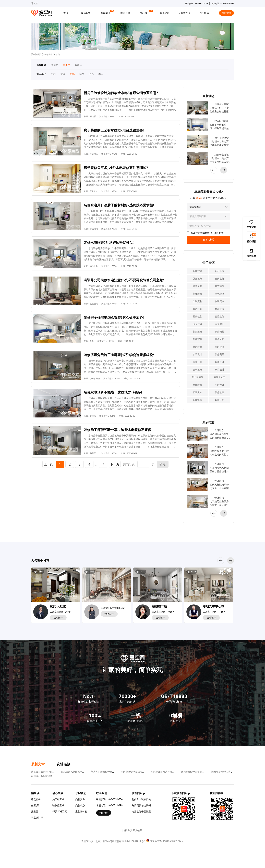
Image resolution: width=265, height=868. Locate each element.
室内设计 (220, 385)
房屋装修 (220, 316)
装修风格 (220, 339)
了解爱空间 (184, 13)
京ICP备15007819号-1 (134, 841)
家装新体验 (81, 812)
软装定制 (220, 301)
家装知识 (220, 324)
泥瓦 (91, 74)
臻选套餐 (86, 13)
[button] (224, 170)
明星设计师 (37, 818)
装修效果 (197, 271)
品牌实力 (80, 799)
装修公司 (220, 400)
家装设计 (220, 370)
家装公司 (197, 362)
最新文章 (38, 764)
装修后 (78, 65)
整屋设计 (36, 805)
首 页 (66, 13)
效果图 (35, 812)
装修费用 (220, 354)
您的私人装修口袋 (141, 799)
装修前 (55, 65)
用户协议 (219, 233)
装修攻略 (165, 13)
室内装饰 (220, 279)
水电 (72, 74)
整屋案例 (106, 12)
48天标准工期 (60, 812)
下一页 (115, 464)
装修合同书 (220, 377)
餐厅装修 (197, 294)
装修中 (66, 65)
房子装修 (197, 370)
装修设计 (220, 362)
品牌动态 (80, 805)
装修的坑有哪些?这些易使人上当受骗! (230, 772)
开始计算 (209, 240)
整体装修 (197, 385)
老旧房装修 (197, 377)
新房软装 (197, 316)
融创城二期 (159, 606)
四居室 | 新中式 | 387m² (113, 608)
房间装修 (197, 324)
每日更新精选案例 (141, 805)
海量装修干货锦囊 (141, 812)
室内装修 (220, 347)
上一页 (48, 464)
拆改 (63, 74)
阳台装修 (220, 271)
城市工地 (125, 13)
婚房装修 (197, 347)
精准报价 (226, 13)
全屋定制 (197, 301)
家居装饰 (197, 309)
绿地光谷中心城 (213, 606)
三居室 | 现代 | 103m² (163, 612)
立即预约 (104, 813)
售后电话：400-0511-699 (109, 805)
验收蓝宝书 (58, 805)
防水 (82, 74)
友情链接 (64, 764)
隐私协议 (207, 233)
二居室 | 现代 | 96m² (60, 612)
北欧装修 (197, 332)
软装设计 (197, 354)
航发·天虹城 (58, 606)
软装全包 (197, 286)
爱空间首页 (36, 54)
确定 (163, 464)
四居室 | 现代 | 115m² (214, 612)
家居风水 (197, 392)
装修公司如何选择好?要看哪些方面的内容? (53, 772)
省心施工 (145, 12)
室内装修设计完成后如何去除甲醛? (139, 772)
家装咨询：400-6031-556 (109, 799)
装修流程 (197, 400)
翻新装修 (220, 309)
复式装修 (220, 286)
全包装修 (220, 294)
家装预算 (220, 332)
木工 (101, 74)
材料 (53, 74)
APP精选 (204, 13)
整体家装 (197, 339)
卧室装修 (197, 279)
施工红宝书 (58, 799)
